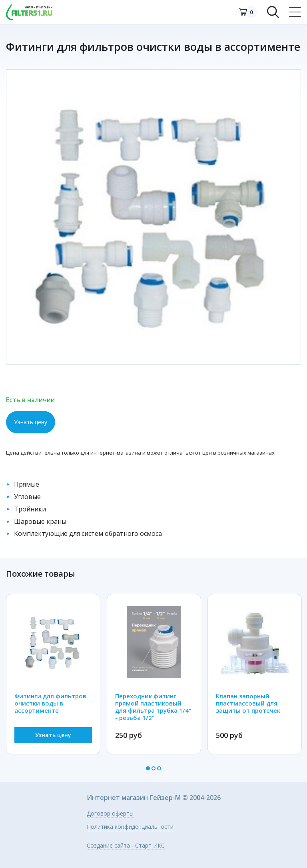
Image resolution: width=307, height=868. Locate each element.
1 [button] (148, 768)
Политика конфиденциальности (130, 827)
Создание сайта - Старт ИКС (126, 846)
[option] (153, 217)
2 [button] (153, 768)
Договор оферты (110, 814)
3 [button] (159, 768)
